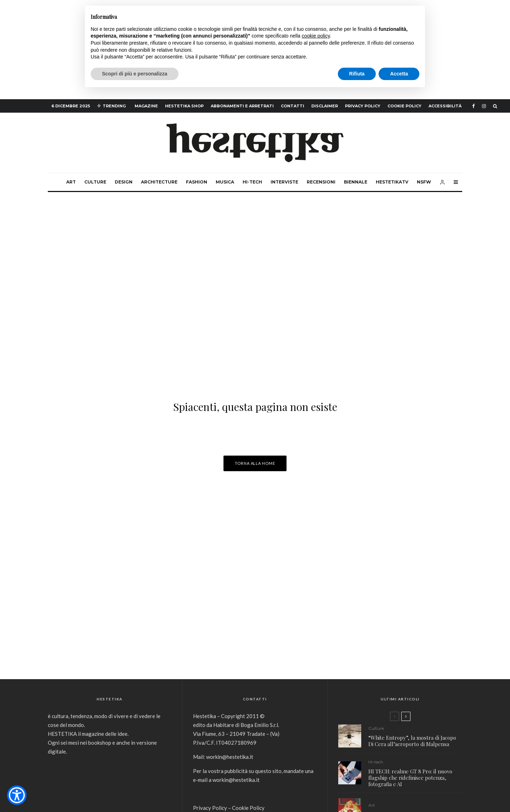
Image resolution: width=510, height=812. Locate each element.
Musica (225, 182)
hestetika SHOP (184, 106)
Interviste (284, 182)
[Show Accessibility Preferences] (17, 795)
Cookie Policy (404, 106)
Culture (95, 182)
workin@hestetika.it (230, 757)
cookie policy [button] (316, 36)
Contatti (293, 106)
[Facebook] (474, 106)
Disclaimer (325, 106)
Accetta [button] (399, 74)
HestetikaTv (392, 182)
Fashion (197, 182)
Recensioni (321, 182)
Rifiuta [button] (357, 74)
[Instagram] (484, 106)
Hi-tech (252, 182)
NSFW (424, 182)
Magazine (146, 106)
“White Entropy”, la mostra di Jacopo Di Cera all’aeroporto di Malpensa (412, 741)
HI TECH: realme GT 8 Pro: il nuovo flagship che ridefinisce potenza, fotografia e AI (410, 778)
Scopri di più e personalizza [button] (135, 74)
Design (124, 182)
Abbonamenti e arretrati (242, 106)
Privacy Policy (363, 106)
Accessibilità (445, 106)
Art (71, 182)
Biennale (356, 182)
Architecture (159, 182)
